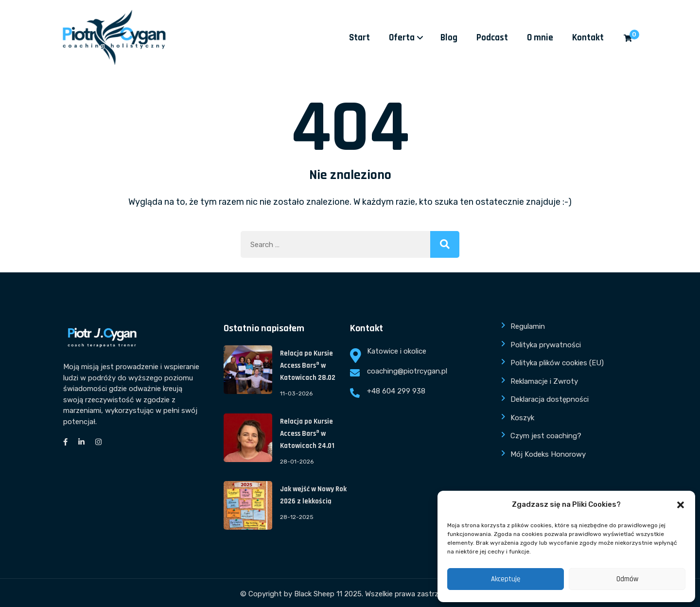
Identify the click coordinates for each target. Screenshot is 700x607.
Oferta (402, 38)
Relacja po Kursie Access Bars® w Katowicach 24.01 (307, 434)
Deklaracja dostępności (550, 399)
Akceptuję (506, 579)
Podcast (492, 38)
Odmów (627, 579)
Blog (449, 38)
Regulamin (528, 326)
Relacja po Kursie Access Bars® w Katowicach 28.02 (308, 366)
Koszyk (522, 418)
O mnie (540, 38)
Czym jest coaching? (546, 436)
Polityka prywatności (546, 345)
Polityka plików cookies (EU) (557, 363)
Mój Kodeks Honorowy (548, 454)
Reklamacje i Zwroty (544, 381)
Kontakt (588, 38)
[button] (681, 505)
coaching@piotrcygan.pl (407, 371)
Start (359, 38)
